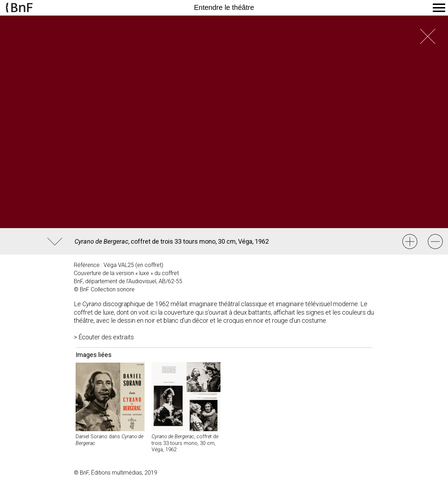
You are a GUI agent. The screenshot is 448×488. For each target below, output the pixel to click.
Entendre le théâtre (224, 7)
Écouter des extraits (106, 337)
